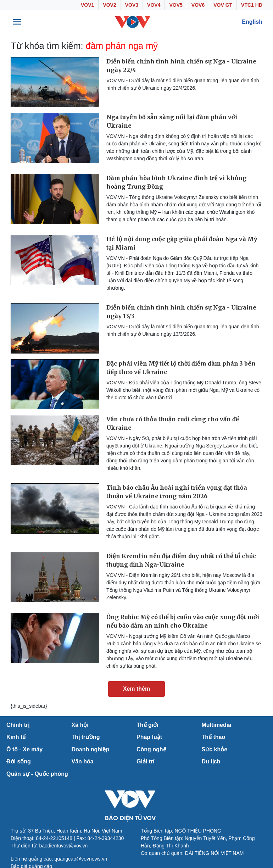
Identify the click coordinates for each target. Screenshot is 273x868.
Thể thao (214, 737)
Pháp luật (149, 737)
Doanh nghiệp (91, 749)
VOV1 (87, 5)
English (252, 22)
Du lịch (211, 761)
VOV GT (223, 5)
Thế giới (147, 725)
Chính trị (18, 725)
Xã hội (80, 725)
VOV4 (154, 5)
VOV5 (176, 5)
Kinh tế (16, 737)
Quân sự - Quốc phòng (37, 774)
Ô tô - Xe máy (24, 749)
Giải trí (146, 761)
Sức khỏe (215, 749)
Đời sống (19, 761)
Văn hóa (83, 761)
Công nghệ (151, 749)
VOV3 (132, 5)
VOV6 (198, 5)
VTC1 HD (252, 5)
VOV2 (109, 5)
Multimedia (217, 725)
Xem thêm (136, 689)
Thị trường (86, 737)
